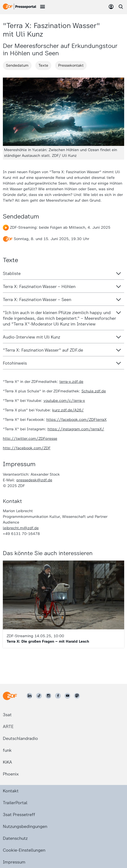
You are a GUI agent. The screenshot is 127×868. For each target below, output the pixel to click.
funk (7, 750)
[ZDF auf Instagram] (48, 696)
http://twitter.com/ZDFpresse (30, 439)
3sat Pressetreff (19, 815)
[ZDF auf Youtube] (67, 696)
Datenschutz (15, 838)
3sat (7, 715)
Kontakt (11, 791)
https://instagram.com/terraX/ (76, 429)
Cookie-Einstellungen (24, 850)
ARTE (8, 727)
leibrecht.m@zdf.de (21, 528)
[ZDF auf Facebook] (58, 696)
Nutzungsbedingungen (25, 826)
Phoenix (11, 774)
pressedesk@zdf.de (34, 480)
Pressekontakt (71, 65)
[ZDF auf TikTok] (39, 696)
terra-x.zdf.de (71, 382)
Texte (43, 65)
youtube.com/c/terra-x (64, 401)
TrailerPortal (15, 803)
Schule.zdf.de (94, 391)
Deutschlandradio (20, 738)
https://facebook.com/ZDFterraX (76, 420)
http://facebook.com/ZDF (27, 448)
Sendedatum (17, 65)
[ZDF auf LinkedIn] (29, 696)
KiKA (7, 762)
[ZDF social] (77, 696)
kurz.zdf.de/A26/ (68, 410)
